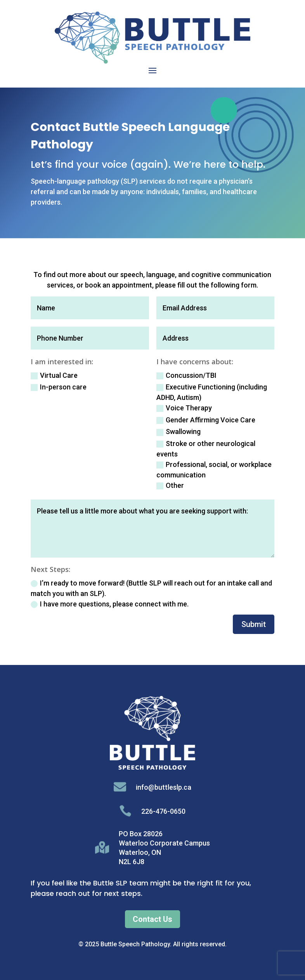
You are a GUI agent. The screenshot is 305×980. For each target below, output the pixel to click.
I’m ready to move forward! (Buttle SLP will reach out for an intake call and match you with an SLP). (151, 588)
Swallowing (178, 431)
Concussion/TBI (186, 375)
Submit (254, 624)
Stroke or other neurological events (206, 449)
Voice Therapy (184, 408)
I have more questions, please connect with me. (110, 604)
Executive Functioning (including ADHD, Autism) (212, 392)
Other (170, 485)
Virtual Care (54, 375)
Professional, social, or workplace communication (214, 470)
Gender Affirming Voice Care (206, 420)
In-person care (59, 387)
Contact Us (152, 919)
